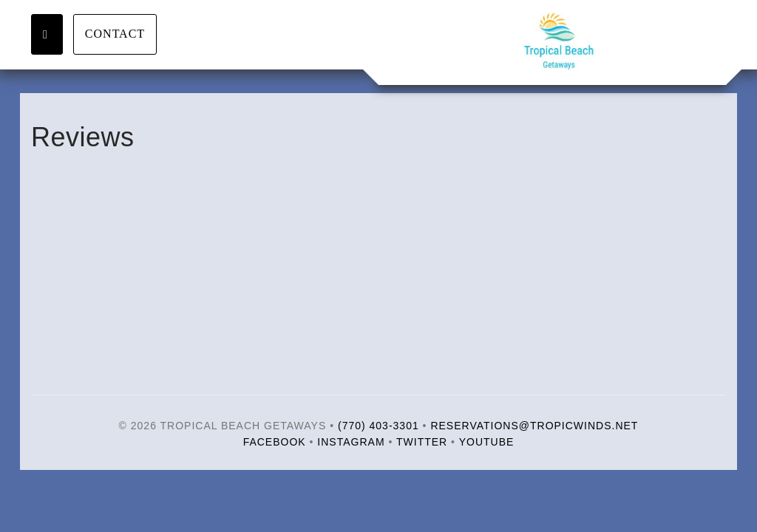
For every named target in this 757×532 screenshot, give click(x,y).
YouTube (487, 442)
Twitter (422, 442)
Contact (115, 34)
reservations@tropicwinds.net (534, 426)
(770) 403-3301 (378, 426)
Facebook (275, 442)
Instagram (351, 442)
